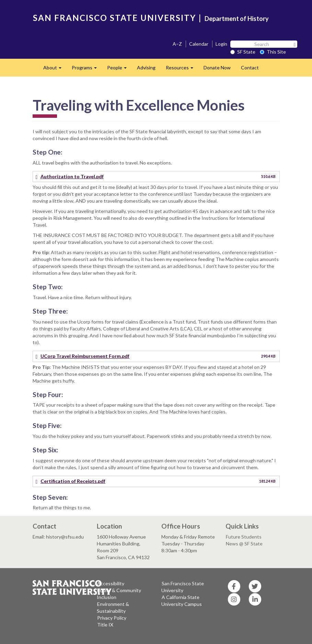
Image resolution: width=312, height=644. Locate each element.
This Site (273, 52)
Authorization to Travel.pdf (72, 176)
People (119, 70)
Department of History (237, 19)
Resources (182, 70)
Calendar (199, 44)
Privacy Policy (112, 618)
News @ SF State (244, 544)
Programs (87, 70)
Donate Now (217, 67)
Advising (146, 67)
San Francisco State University (183, 587)
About (55, 70)
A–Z (177, 44)
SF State (243, 52)
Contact (250, 67)
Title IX (105, 625)
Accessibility (111, 583)
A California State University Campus (182, 601)
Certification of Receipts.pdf (73, 481)
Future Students (244, 537)
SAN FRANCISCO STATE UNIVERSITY (114, 18)
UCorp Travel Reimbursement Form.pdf (85, 356)
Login (221, 44)
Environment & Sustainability (113, 607)
